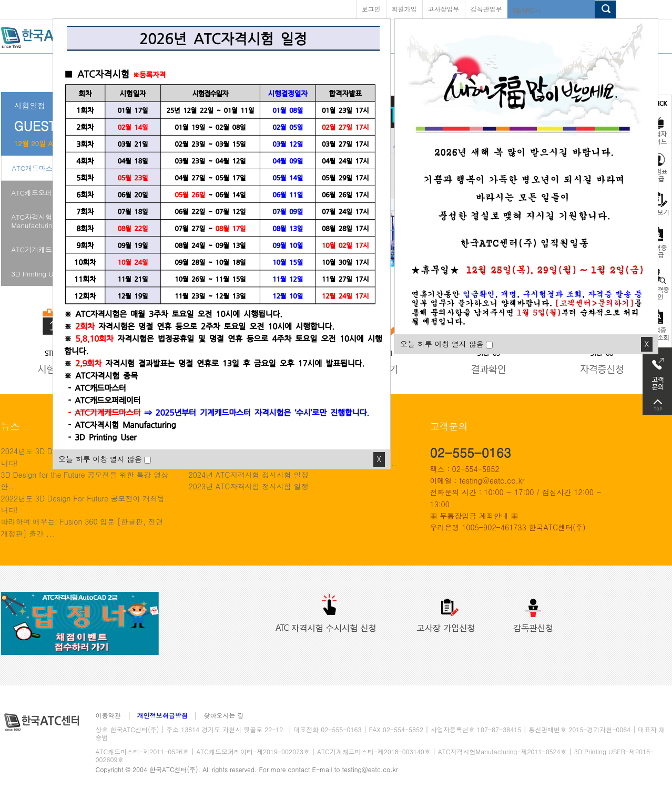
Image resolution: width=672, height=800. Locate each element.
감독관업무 (486, 9)
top (657, 405)
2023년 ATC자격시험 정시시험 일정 (249, 486)
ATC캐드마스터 (36, 168)
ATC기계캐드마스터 (42, 249)
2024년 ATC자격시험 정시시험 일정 (249, 475)
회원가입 (404, 9)
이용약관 (108, 716)
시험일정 (30, 105)
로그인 (371, 9)
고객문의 (657, 371)
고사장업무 (444, 9)
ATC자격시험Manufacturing (34, 221)
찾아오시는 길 (224, 716)
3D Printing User (37, 274)
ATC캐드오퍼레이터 (42, 193)
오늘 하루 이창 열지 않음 (442, 344)
